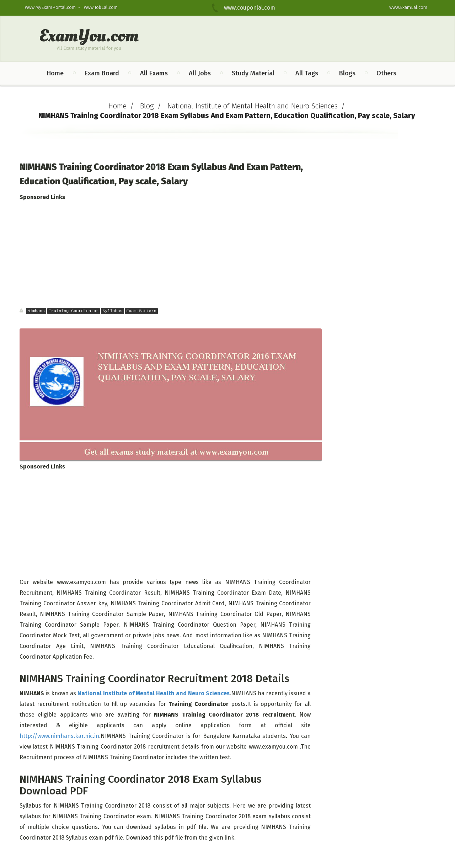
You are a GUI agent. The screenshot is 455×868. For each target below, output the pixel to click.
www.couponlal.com (245, 8)
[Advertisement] (173, 254)
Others (386, 73)
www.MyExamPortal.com (50, 7)
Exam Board (102, 73)
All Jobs (200, 73)
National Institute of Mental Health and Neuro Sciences (253, 106)
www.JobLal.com (101, 7)
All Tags (307, 73)
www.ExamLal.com (408, 7)
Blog (147, 106)
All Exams (154, 73)
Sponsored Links (42, 197)
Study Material (253, 73)
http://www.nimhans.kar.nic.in (59, 736)
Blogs (347, 73)
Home (55, 73)
